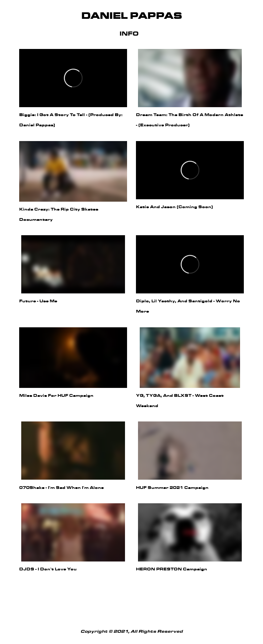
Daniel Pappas (131, 16)
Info (129, 34)
